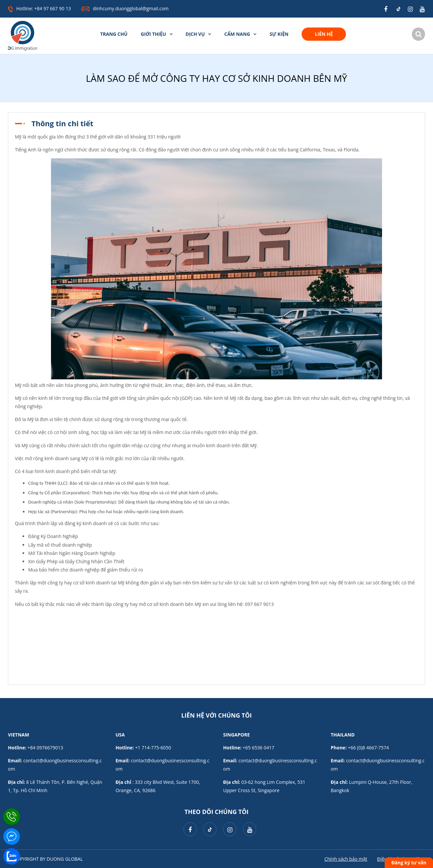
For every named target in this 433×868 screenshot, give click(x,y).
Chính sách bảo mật (346, 859)
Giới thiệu (153, 34)
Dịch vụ (195, 34)
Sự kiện (279, 34)
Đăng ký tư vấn (409, 863)
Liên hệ (324, 34)
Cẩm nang (237, 34)
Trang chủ (114, 34)
